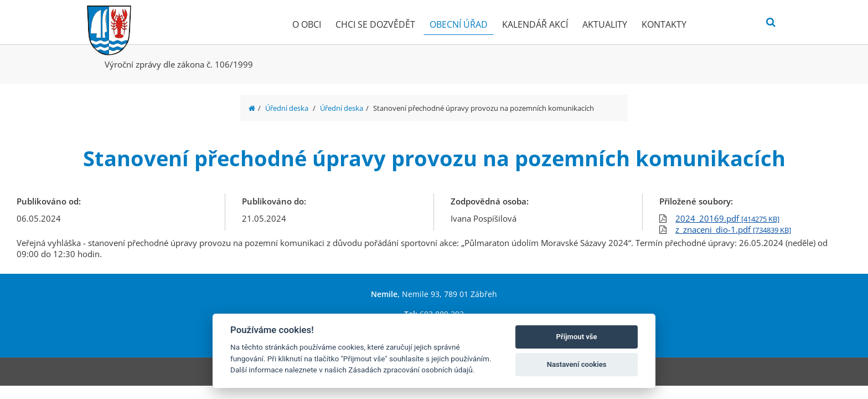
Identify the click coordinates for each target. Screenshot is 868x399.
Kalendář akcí (535, 24)
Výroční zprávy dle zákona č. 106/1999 (179, 64)
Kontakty (664, 24)
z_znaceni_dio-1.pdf (733, 229)
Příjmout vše (577, 337)
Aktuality (605, 24)
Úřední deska (287, 108)
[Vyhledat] (771, 22)
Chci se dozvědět (375, 24)
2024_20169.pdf (727, 218)
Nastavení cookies (577, 364)
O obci (307, 24)
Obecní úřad (459, 24)
